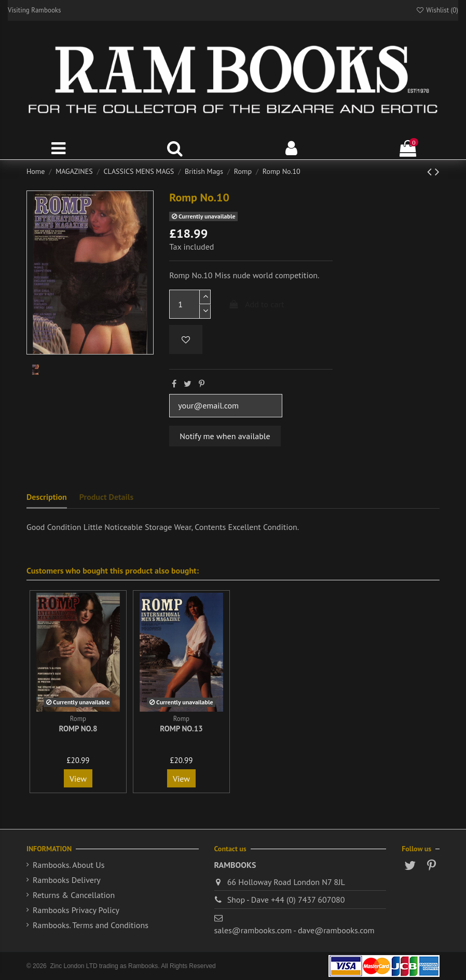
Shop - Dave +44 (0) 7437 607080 (286, 900)
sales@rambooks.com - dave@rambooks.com (294, 930)
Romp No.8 (78, 729)
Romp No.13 (181, 729)
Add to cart (256, 304)
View (78, 779)
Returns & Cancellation (74, 895)
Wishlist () (437, 10)
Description (47, 497)
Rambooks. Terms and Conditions (91, 925)
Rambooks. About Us (68, 865)
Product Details (106, 497)
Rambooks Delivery (67, 880)
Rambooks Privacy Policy (76, 910)
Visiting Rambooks (35, 10)
